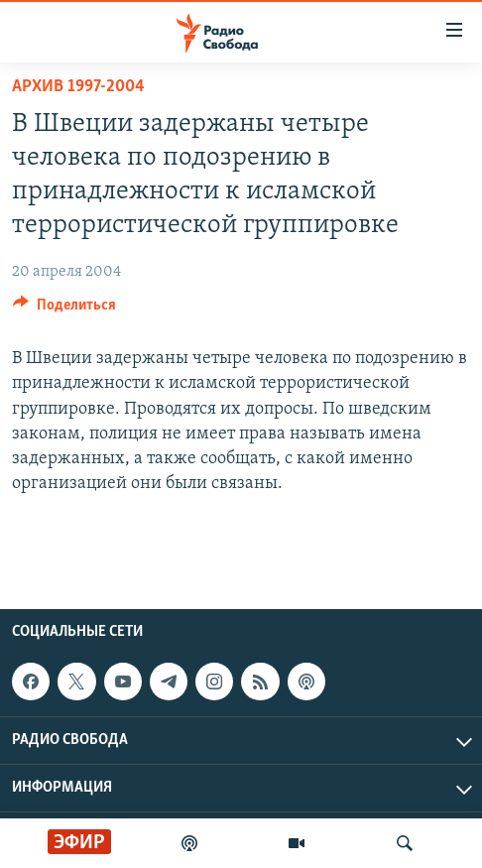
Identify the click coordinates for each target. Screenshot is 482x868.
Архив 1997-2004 (78, 87)
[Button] (64, 310)
